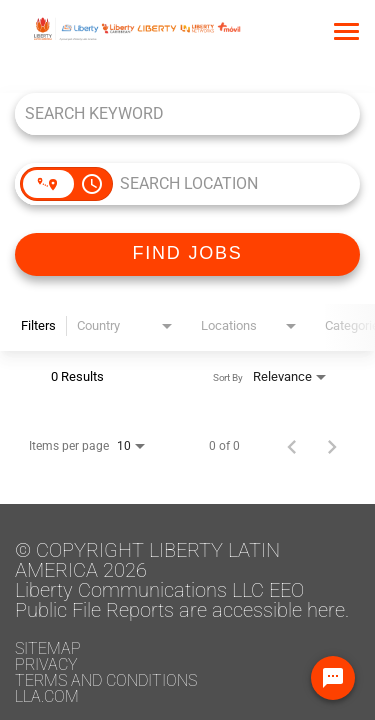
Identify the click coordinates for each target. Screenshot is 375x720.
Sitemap (48, 648)
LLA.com (47, 696)
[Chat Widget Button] (333, 678)
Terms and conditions (106, 680)
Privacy (46, 664)
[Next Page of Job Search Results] (332, 446)
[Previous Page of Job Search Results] (292, 446)
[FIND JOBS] (187, 254)
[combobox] (177, 113)
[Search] (187, 254)
